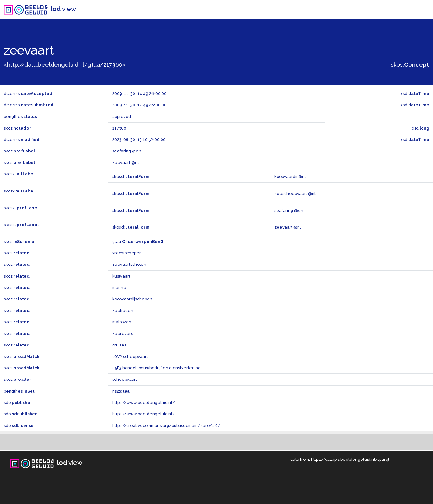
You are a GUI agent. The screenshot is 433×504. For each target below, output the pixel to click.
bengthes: (20, 116)
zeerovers (123, 334)
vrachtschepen (127, 253)
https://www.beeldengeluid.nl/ (144, 403)
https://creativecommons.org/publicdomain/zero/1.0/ (166, 425)
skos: (410, 65)
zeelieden (123, 310)
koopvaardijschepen (132, 299)
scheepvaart (125, 379)
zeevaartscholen (129, 264)
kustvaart (121, 276)
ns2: (121, 391)
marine (119, 288)
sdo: (18, 403)
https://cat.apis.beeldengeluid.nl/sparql (350, 459)
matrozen (122, 322)
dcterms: (28, 94)
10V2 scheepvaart (130, 356)
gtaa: (138, 242)
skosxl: (19, 174)
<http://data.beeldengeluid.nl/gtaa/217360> (65, 65)
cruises (119, 345)
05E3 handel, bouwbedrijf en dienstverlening (156, 368)
